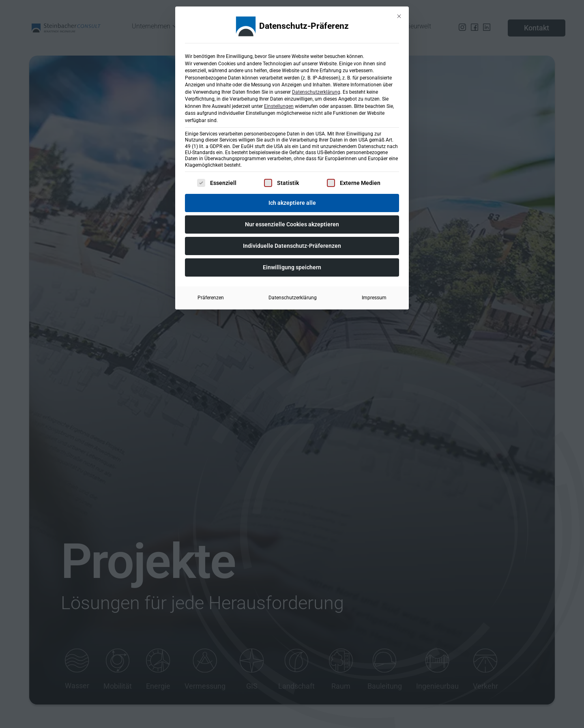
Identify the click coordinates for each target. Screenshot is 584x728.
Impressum (374, 296)
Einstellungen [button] (279, 105)
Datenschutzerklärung (316, 91)
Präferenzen (211, 296)
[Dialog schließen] (399, 15)
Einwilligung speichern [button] (292, 266)
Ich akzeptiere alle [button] (292, 202)
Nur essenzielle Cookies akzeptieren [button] (292, 223)
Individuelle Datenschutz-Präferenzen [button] (292, 245)
